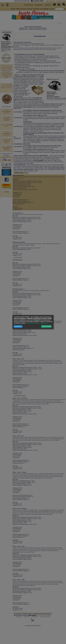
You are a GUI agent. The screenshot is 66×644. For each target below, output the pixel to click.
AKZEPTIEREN (46, 326)
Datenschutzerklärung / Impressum (37, 323)
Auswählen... (18, 326)
